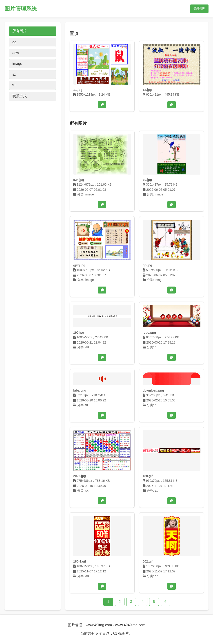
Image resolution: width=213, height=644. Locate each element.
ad (14, 42)
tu (14, 85)
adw (16, 53)
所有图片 (20, 31)
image (17, 64)
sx (14, 74)
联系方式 (20, 96)
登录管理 (199, 9)
